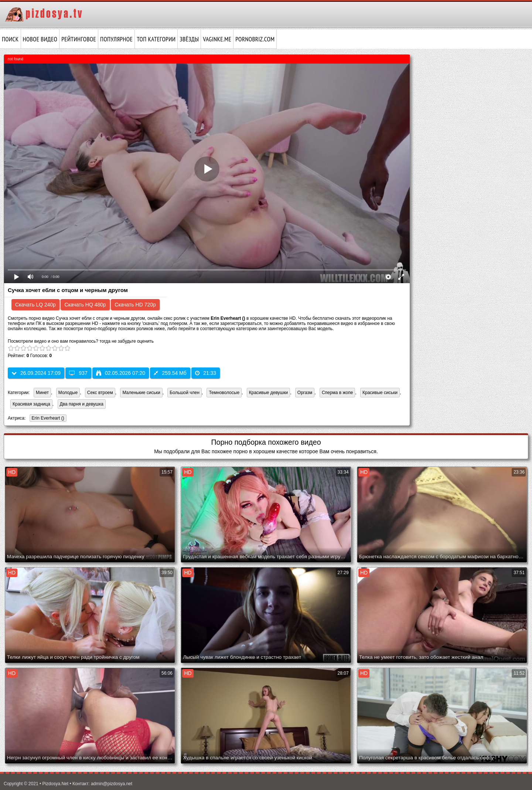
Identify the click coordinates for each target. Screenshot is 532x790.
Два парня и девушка (82, 404)
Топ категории (156, 39)
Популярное (116, 39)
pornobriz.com (255, 39)
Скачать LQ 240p (35, 305)
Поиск (10, 39)
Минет (42, 393)
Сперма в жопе (337, 393)
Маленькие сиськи (141, 393)
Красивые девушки (268, 393)
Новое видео (40, 39)
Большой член (184, 393)
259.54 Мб (170, 373)
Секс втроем (100, 393)
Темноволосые (224, 393)
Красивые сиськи (380, 393)
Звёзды (189, 39)
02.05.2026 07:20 (121, 373)
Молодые (68, 393)
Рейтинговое (79, 39)
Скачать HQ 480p (85, 305)
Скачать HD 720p (135, 305)
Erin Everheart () (47, 419)
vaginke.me (217, 39)
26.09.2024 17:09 (36, 373)
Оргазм (305, 393)
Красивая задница (31, 404)
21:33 (206, 373)
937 (78, 373)
